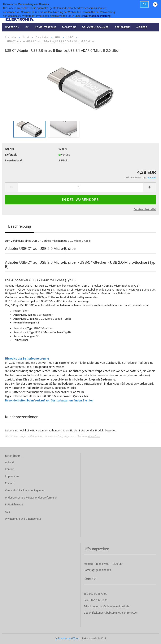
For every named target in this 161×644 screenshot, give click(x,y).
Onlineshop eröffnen (67, 638)
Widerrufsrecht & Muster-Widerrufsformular (31, 498)
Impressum (12, 476)
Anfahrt (9, 462)
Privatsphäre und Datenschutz (23, 519)
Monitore (69, 27)
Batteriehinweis (14, 504)
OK (144, 4)
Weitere (141, 27)
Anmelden (94, 436)
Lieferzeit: (11, 155)
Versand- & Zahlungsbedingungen (25, 490)
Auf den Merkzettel (145, 209)
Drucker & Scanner (95, 27)
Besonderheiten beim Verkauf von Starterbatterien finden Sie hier (49, 400)
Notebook (12, 27)
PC (27, 27)
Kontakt (10, 469)
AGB (8, 512)
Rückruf (10, 483)
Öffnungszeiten (96, 549)
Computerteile (45, 27)
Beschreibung (20, 226)
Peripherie (122, 27)
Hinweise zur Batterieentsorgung (27, 358)
